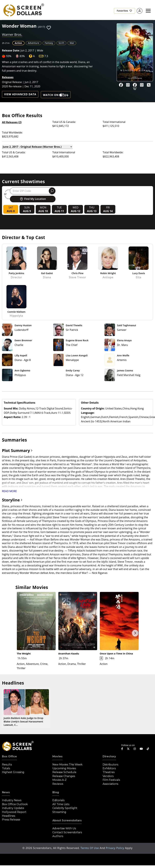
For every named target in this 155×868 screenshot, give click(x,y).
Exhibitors (109, 768)
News (6, 792)
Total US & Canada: (64, 122)
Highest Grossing (13, 772)
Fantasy (49, 43)
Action (18, 43)
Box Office (9, 756)
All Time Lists (61, 804)
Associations (110, 784)
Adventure (34, 43)
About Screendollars (67, 820)
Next (135, 633)
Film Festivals (111, 780)
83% (22, 56)
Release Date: (11, 50)
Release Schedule (64, 772)
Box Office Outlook (15, 804)
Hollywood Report (14, 812)
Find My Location (33, 199)
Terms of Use (90, 848)
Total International (114, 122)
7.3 (46, 56)
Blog (56, 792)
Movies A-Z (59, 780)
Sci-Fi (61, 43)
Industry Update (13, 808)
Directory (109, 756)
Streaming (59, 812)
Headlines (9, 816)
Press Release (11, 820)
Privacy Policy (115, 848)
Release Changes (64, 776)
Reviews (58, 784)
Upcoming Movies (64, 768)
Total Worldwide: (12, 133)
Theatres (109, 772)
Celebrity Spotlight (65, 808)
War (72, 43)
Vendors (108, 776)
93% (9, 56)
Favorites (124, 11)
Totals (6, 768)
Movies (57, 756)
